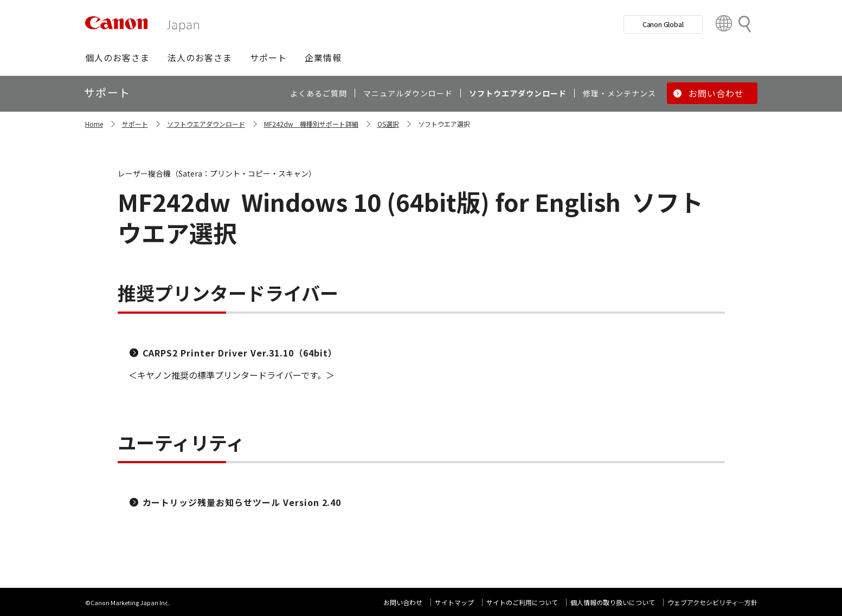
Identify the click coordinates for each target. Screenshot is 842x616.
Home (94, 124)
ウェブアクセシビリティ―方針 (712, 602)
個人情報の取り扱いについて (613, 602)
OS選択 (388, 124)
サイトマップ (454, 602)
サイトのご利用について (522, 602)
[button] (117, 57)
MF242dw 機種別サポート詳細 (311, 124)
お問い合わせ (403, 602)
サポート (135, 124)
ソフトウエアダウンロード (206, 124)
